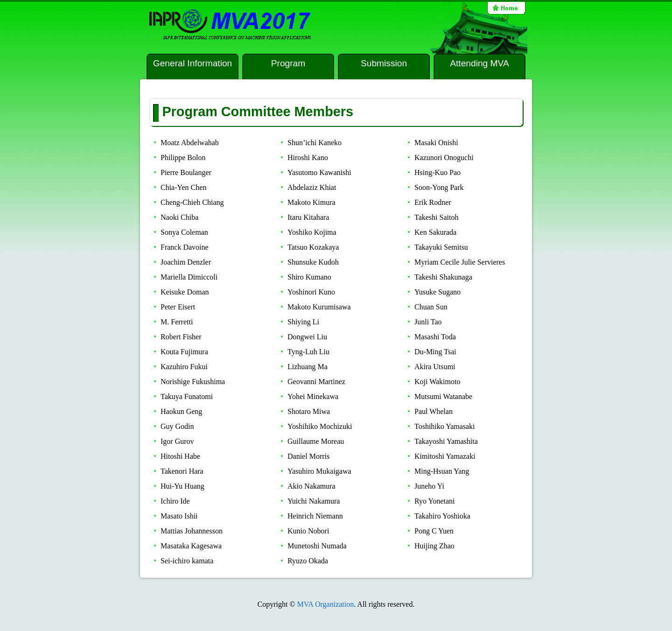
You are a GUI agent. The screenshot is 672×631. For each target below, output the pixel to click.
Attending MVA (479, 63)
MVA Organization (326, 604)
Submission (384, 63)
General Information (193, 63)
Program (288, 63)
